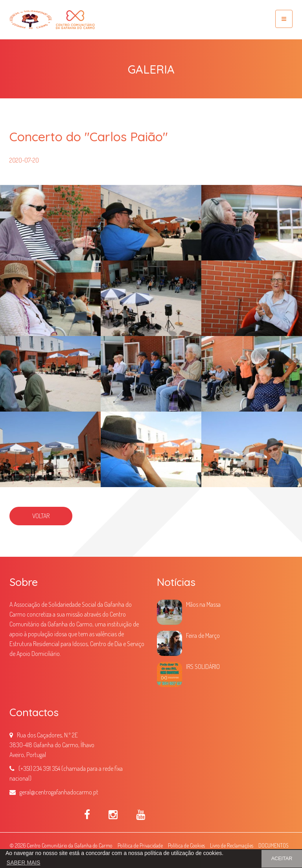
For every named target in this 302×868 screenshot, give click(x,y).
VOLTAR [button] (41, 516)
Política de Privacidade (140, 845)
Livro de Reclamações (232, 845)
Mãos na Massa (203, 604)
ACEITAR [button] (282, 859)
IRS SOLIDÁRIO (203, 667)
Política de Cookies (186, 845)
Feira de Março (203, 635)
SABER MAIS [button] (24, 862)
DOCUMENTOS (273, 845)
